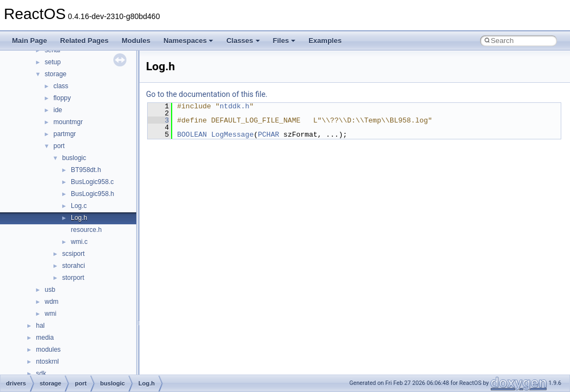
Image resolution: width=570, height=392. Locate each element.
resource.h (86, 230)
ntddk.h (235, 106)
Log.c (79, 206)
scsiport (73, 254)
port (59, 146)
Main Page (29, 41)
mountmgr (68, 122)
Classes (243, 41)
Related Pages (84, 41)
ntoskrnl (47, 362)
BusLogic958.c (92, 182)
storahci (74, 266)
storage (56, 74)
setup (53, 62)
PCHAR (268, 134)
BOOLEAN (192, 134)
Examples (325, 41)
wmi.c (79, 242)
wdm (51, 302)
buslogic (74, 158)
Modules (136, 41)
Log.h (79, 218)
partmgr (65, 134)
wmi (50, 314)
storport (73, 278)
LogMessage (232, 134)
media (45, 338)
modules (48, 350)
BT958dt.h (86, 170)
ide (58, 110)
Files (284, 41)
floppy (62, 98)
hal (40, 326)
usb (50, 290)
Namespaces (189, 41)
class (61, 86)
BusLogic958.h (92, 194)
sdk (41, 373)
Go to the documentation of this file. (207, 94)
